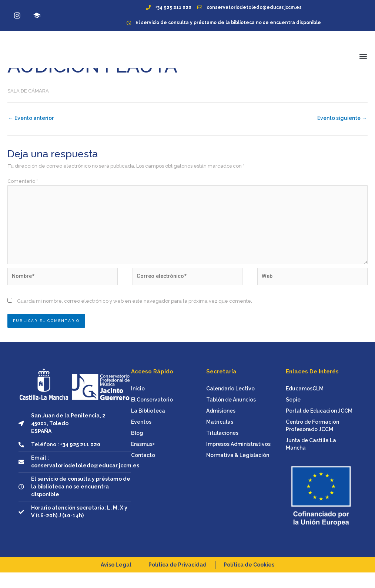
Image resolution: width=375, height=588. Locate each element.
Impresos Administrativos (238, 460)
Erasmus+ (143, 460)
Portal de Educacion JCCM (319, 426)
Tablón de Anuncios (231, 415)
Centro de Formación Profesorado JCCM (312, 441)
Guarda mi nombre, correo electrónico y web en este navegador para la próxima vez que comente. (135, 317)
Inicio (138, 404)
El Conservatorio (152, 415)
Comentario (23, 193)
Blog (137, 448)
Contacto (143, 471)
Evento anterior (31, 130)
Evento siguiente (342, 130)
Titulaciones (222, 448)
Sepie (293, 415)
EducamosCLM (305, 404)
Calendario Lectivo (230, 404)
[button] (363, 62)
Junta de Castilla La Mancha (311, 460)
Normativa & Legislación (238, 471)
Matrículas (220, 437)
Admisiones (221, 426)
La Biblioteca (148, 426)
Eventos (141, 437)
